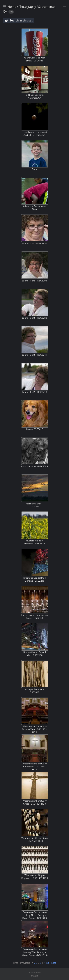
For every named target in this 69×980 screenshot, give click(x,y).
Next (46, 963)
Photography (27, 7)
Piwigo (35, 976)
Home (12, 7)
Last (54, 963)
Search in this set (21, 20)
